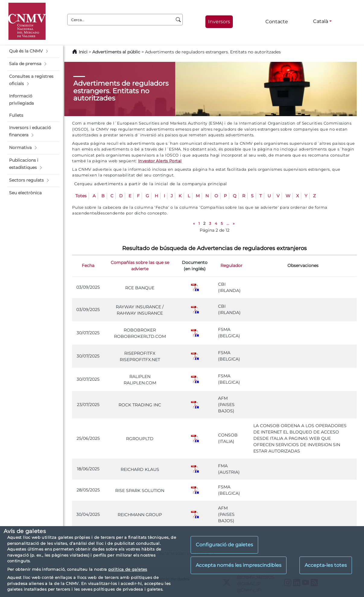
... (228, 223)
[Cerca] (178, 20)
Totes (81, 196)
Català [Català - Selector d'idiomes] (321, 21)
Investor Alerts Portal (160, 161)
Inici (83, 52)
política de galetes (128, 569)
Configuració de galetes (224, 545)
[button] (33, 51)
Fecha (88, 265)
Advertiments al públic (116, 52)
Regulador (231, 265)
